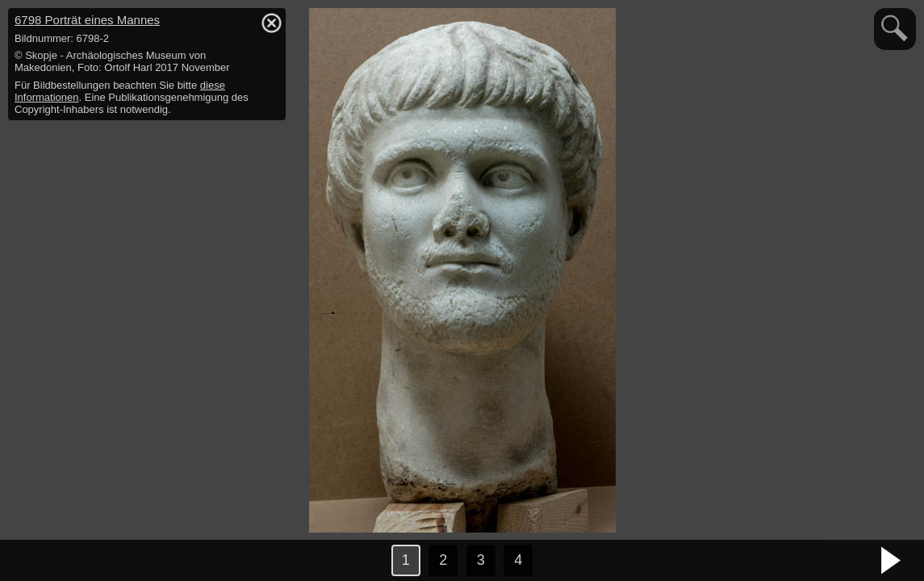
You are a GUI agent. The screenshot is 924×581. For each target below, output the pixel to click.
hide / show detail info (271, 23)
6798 (87, 20)
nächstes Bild (892, 561)
